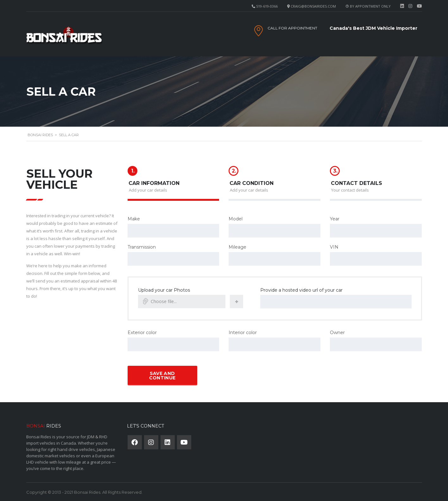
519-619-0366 (267, 6)
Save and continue (162, 375)
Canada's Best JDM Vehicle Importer (373, 28)
